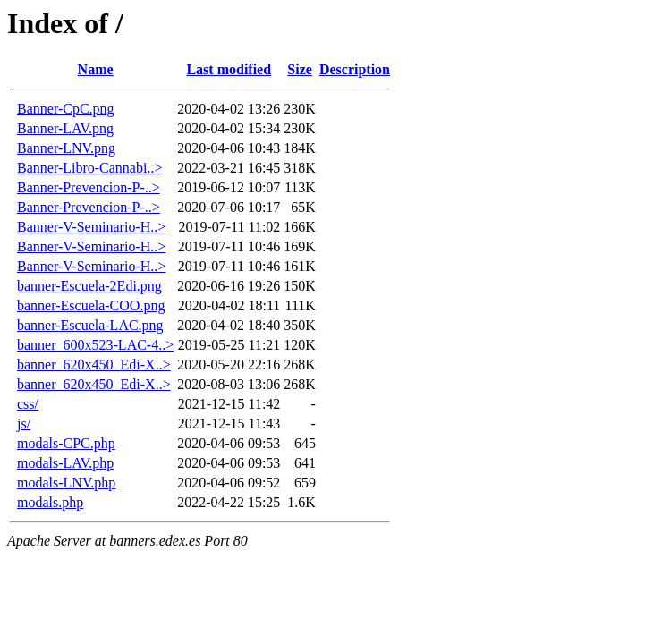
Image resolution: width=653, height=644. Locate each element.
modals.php (50, 502)
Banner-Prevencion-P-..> (89, 187)
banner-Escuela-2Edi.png (89, 286)
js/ (24, 424)
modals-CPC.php (66, 443)
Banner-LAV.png (65, 128)
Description (355, 69)
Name (96, 69)
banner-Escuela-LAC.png (90, 325)
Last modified (229, 69)
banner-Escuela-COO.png (91, 305)
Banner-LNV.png (66, 148)
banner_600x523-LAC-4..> (95, 345)
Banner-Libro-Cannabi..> (89, 168)
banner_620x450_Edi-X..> (94, 364)
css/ (28, 404)
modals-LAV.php (65, 463)
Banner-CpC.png (66, 109)
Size (300, 69)
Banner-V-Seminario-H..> (91, 227)
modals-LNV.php (66, 483)
